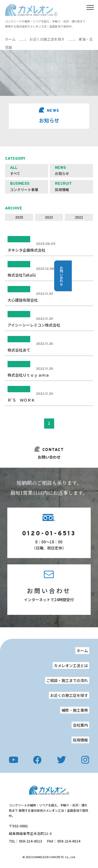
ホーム (82, 651)
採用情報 (80, 740)
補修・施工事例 (75, 710)
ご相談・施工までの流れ (67, 680)
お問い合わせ (49, 590)
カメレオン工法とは (71, 665)
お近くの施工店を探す (69, 695)
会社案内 (80, 725)
